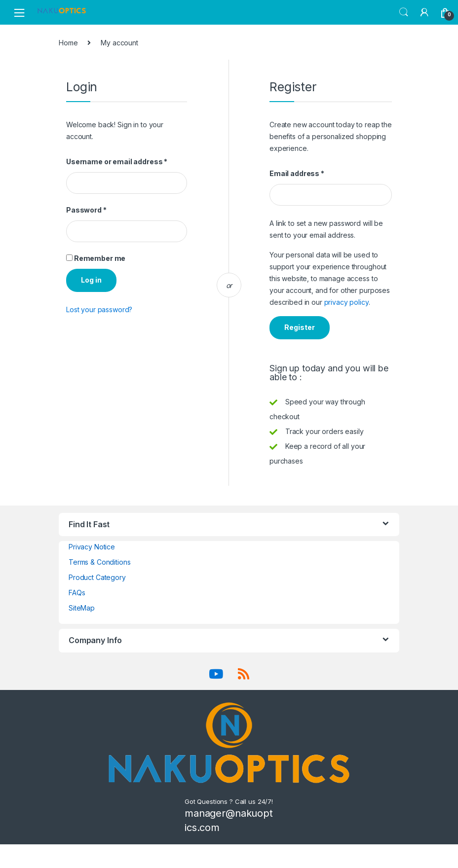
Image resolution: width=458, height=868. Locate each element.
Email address (297, 173)
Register (300, 327)
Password (86, 210)
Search (404, 12)
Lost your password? (99, 309)
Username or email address (117, 162)
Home (68, 43)
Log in (91, 280)
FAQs (77, 593)
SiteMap (82, 608)
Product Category (97, 577)
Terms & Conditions (99, 562)
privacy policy (346, 302)
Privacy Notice (92, 547)
